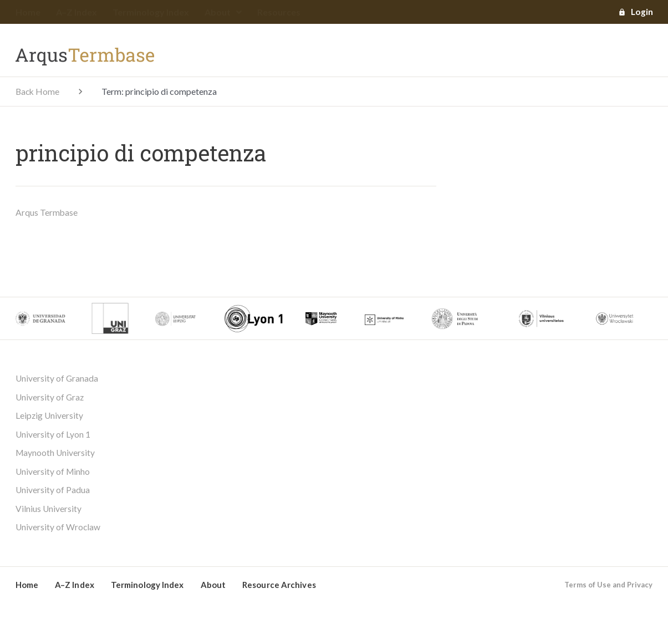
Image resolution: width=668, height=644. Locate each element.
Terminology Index (151, 12)
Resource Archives (279, 587)
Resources (279, 12)
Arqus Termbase (47, 213)
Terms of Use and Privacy (608, 587)
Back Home (38, 92)
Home (28, 12)
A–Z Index (77, 12)
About (223, 12)
